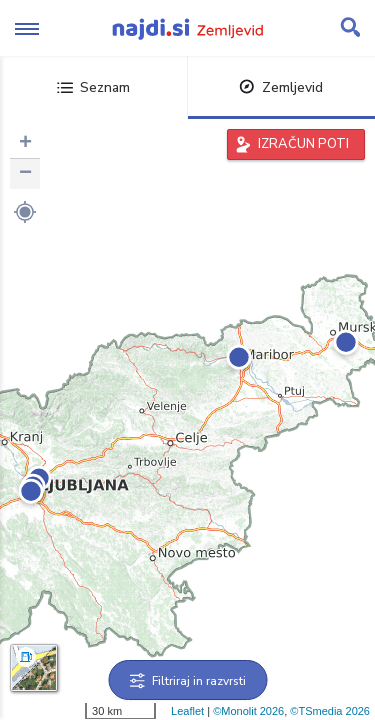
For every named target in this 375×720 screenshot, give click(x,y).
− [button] (25, 174)
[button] (25, 212)
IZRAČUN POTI (303, 144)
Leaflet (187, 711)
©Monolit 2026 (248, 711)
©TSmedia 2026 (330, 711)
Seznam (93, 87)
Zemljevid (281, 87)
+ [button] (25, 144)
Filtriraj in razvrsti (187, 681)
